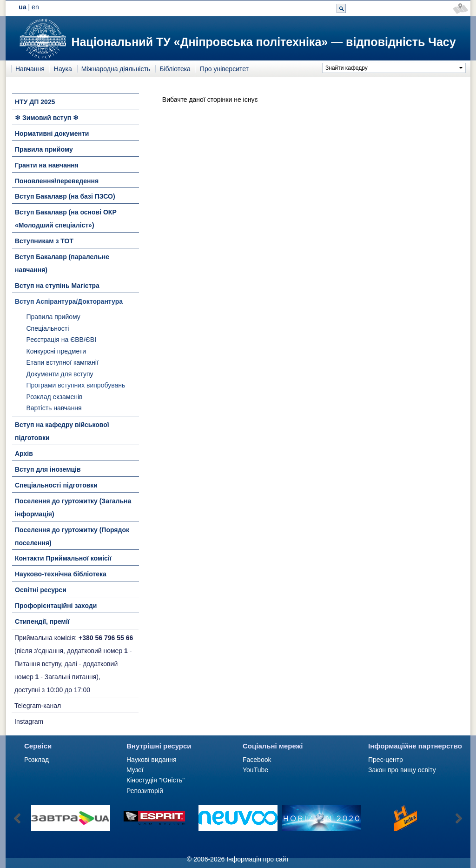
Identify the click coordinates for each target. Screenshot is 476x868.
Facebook (257, 760)
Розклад (36, 760)
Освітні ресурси (41, 590)
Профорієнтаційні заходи (56, 606)
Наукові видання (152, 760)
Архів (24, 454)
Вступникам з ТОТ (44, 241)
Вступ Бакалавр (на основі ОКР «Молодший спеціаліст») (66, 219)
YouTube (255, 770)
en (35, 7)
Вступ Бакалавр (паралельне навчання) (62, 263)
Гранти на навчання (47, 165)
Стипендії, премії (42, 621)
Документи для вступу (60, 374)
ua (22, 7)
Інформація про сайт (258, 859)
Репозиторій (145, 791)
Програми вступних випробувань (76, 385)
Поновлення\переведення (57, 181)
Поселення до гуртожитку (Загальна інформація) (73, 507)
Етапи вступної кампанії (63, 362)
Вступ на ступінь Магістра (57, 286)
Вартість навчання (54, 408)
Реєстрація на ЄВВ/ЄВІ (62, 340)
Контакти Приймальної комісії (63, 558)
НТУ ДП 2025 (35, 102)
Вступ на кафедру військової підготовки (62, 431)
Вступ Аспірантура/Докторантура (69, 301)
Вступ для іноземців (48, 469)
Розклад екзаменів (55, 397)
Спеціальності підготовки (56, 485)
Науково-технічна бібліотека (61, 574)
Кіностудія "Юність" (155, 780)
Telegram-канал (38, 706)
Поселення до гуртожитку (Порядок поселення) (72, 536)
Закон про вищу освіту (402, 770)
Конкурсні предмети (56, 351)
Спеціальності (48, 328)
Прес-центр (386, 760)
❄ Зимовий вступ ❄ (47, 118)
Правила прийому (44, 149)
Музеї (135, 770)
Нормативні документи (52, 134)
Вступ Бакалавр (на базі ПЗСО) (65, 196)
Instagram (29, 721)
